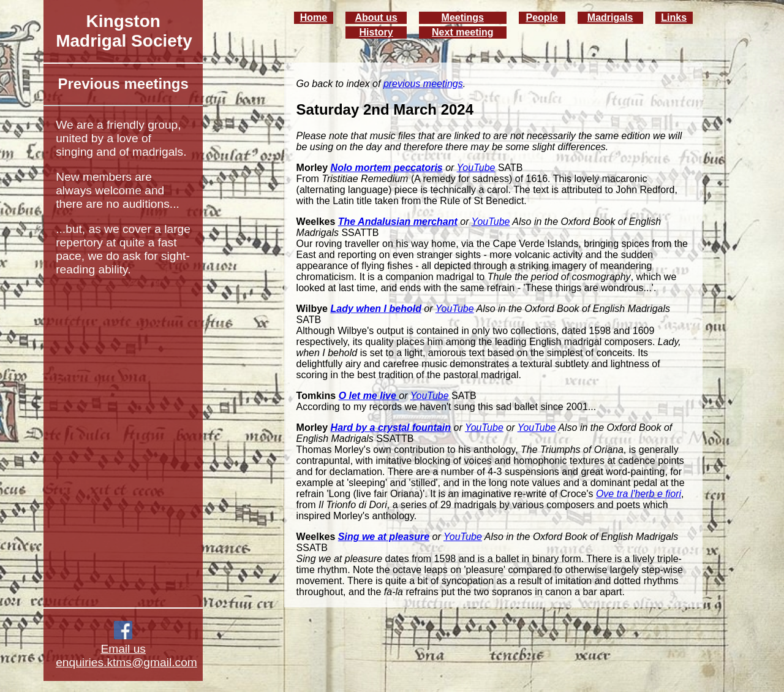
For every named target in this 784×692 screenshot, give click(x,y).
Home (314, 17)
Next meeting (462, 32)
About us (376, 17)
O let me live (369, 396)
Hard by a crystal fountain (391, 428)
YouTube (476, 168)
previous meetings (423, 84)
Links (674, 17)
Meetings (463, 17)
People (541, 17)
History (376, 32)
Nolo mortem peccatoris (387, 168)
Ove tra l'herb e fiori (639, 494)
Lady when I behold (375, 309)
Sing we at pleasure (384, 537)
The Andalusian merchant (398, 222)
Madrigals (610, 17)
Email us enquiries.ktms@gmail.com (126, 656)
